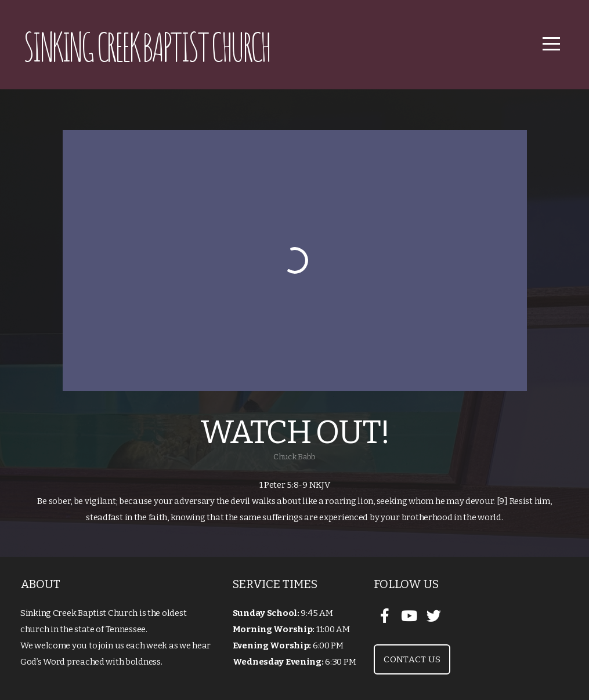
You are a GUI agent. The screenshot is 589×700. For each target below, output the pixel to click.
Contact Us (412, 659)
